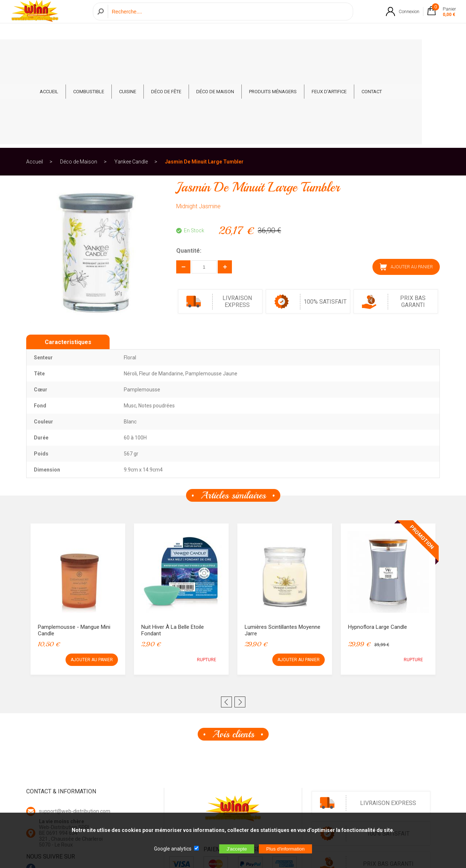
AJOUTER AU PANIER (406, 183)
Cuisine (150, 52)
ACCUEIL (71, 52)
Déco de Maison (237, 52)
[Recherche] (228, 19)
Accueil (35, 78)
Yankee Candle (131, 78)
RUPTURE (207, 576)
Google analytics (173, 849)
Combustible (111, 52)
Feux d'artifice (351, 52)
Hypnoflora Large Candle (378, 543)
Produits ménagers (295, 52)
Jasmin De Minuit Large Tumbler (204, 78)
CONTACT (394, 52)
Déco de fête (188, 52)
